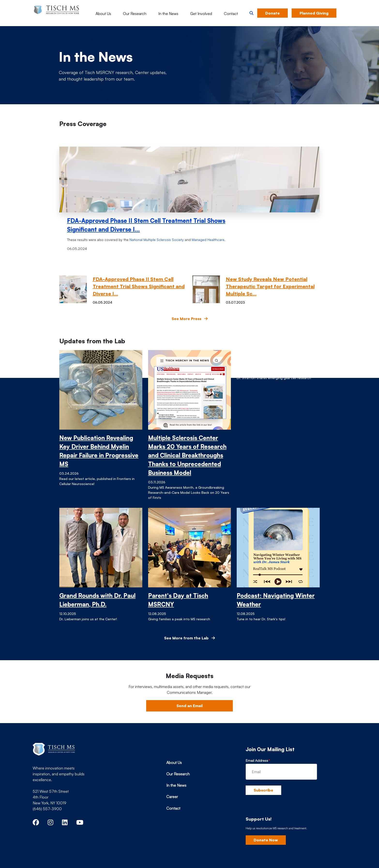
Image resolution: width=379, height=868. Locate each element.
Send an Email (189, 706)
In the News (168, 14)
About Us (103, 14)
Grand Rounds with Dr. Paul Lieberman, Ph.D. (97, 600)
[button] (251, 13)
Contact (231, 14)
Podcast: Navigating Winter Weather (276, 600)
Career (172, 797)
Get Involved (201, 14)
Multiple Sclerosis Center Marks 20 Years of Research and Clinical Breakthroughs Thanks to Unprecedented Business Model (187, 455)
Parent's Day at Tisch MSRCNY (178, 600)
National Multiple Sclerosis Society (157, 240)
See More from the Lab (189, 638)
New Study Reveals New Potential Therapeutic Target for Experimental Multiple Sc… (270, 286)
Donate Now (266, 840)
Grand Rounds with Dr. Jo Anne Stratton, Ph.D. (272, 359)
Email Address (257, 760)
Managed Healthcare (208, 240)
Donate (273, 13)
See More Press (190, 319)
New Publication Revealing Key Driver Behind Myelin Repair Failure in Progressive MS (99, 451)
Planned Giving (314, 13)
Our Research (135, 14)
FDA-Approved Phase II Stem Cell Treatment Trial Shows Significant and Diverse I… (146, 225)
